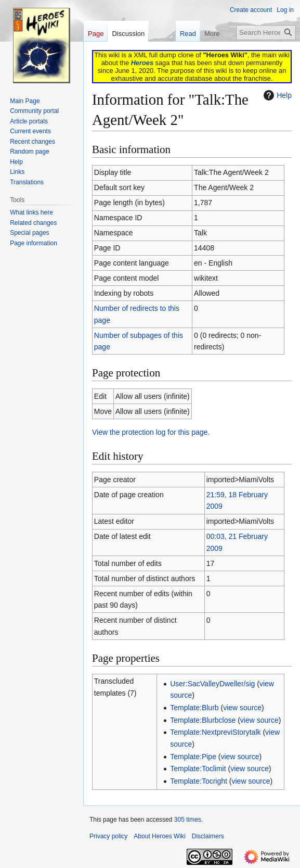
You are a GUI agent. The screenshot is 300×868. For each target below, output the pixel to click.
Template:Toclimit (198, 769)
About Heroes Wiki (159, 836)
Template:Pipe (193, 757)
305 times (188, 820)
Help (276, 95)
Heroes (142, 63)
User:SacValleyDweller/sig (212, 684)
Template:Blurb (194, 708)
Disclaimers (208, 836)
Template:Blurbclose (203, 720)
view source (242, 708)
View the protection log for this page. (151, 432)
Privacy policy (108, 836)
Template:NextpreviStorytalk (215, 732)
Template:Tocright (199, 781)
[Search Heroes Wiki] (266, 33)
